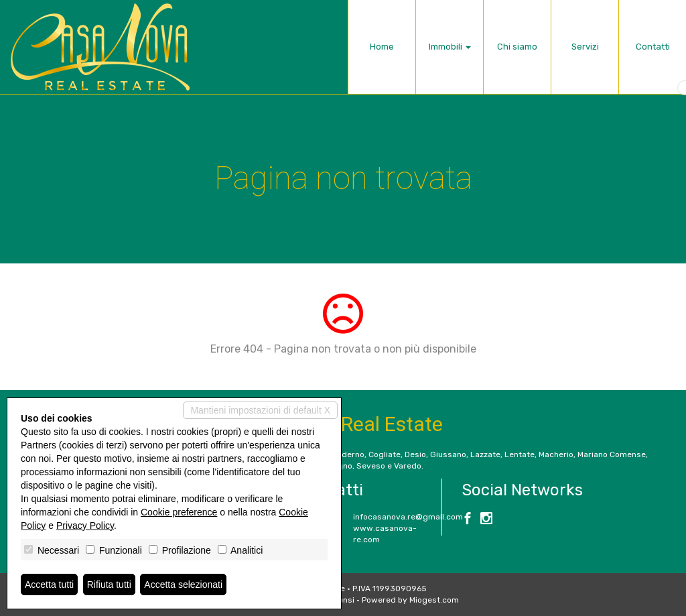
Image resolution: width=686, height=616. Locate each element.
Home (382, 47)
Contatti (653, 47)
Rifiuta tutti (109, 584)
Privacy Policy (85, 526)
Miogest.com (434, 600)
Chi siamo (517, 47)
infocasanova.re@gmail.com (408, 517)
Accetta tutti (49, 584)
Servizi (585, 47)
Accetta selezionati (183, 584)
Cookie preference (179, 512)
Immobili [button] (450, 47)
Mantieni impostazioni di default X (260, 410)
